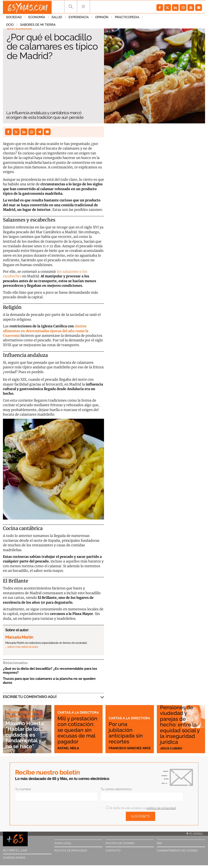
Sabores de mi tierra (177, 19)
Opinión (102, 19)
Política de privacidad (71, 851)
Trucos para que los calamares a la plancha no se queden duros (49, 681)
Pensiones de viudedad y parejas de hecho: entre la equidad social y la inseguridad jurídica (181, 724)
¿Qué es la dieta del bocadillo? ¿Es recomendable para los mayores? (50, 671)
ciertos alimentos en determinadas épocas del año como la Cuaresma (46, 331)
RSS (159, 843)
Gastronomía (20, 28)
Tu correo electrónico (116, 789)
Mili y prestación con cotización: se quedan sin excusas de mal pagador (78, 727)
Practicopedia (127, 19)
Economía (37, 19)
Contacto (113, 851)
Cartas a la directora (68, 705)
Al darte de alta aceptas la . (141, 808)
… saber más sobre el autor (22, 647)
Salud (57, 19)
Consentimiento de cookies (177, 851)
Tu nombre (23, 789)
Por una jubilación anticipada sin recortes (127, 733)
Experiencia (79, 19)
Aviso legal (63, 843)
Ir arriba (195, 834)
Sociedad (14, 19)
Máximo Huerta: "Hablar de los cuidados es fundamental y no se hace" (27, 735)
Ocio (149, 19)
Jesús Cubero (172, 748)
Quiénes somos (14, 858)
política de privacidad (161, 808)
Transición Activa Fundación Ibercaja (25, 714)
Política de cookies (120, 843)
